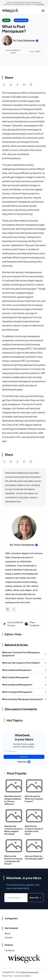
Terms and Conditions (22, 976)
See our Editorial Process (13, 624)
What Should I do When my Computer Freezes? (34, 799)
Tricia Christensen (26, 40)
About (8, 933)
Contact (9, 937)
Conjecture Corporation (29, 972)
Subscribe (24, 757)
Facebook (9, 950)
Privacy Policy (7, 976)
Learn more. (40, 4)
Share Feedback (32, 624)
